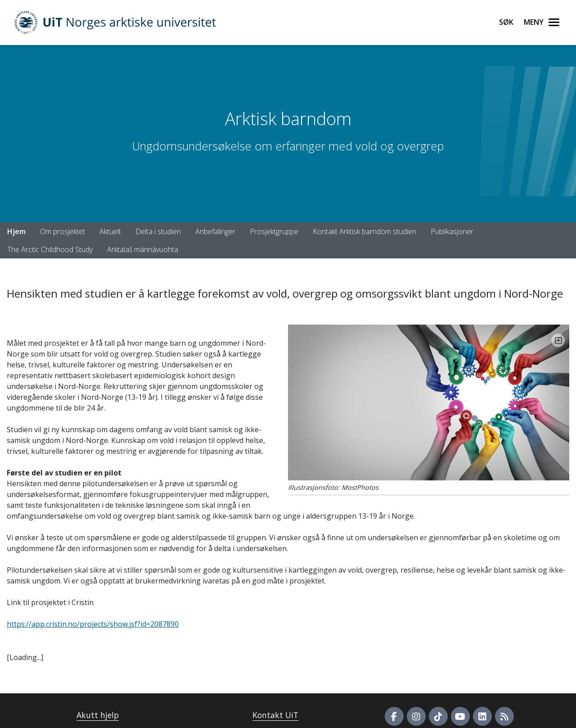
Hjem (16, 231)
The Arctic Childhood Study (50, 249)
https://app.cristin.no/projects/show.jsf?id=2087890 (93, 624)
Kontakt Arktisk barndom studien (364, 231)
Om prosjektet (63, 231)
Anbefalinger (215, 231)
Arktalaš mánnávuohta (143, 249)
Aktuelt (110, 231)
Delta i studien (158, 231)
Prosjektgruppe (274, 231)
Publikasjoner (452, 231)
